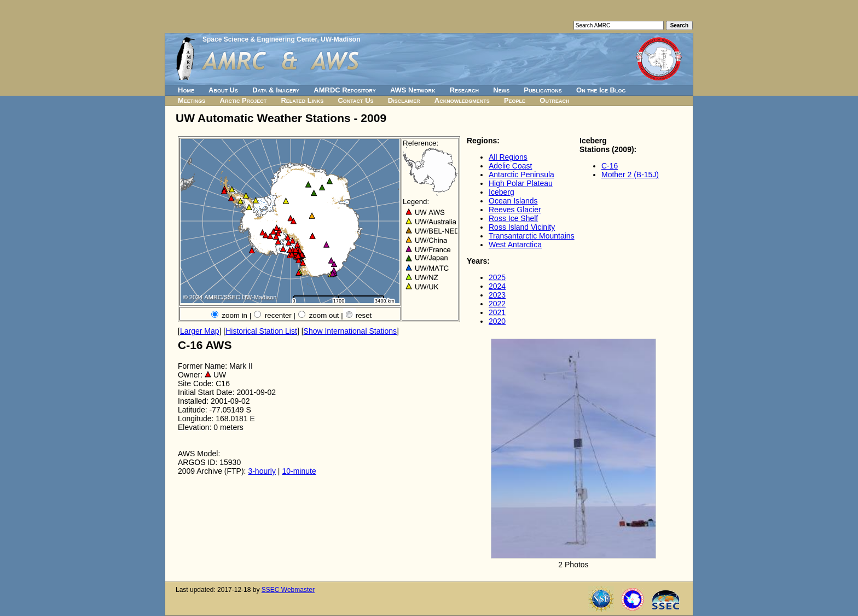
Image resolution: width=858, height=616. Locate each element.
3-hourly (262, 471)
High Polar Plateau (521, 183)
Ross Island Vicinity (522, 227)
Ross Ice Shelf (513, 218)
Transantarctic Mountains (532, 236)
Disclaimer (404, 100)
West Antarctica (515, 245)
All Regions (508, 157)
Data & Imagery (276, 90)
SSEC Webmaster (288, 590)
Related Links (302, 100)
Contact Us (355, 100)
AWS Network (413, 90)
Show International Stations (350, 331)
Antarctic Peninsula (521, 175)
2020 (497, 321)
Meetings (192, 100)
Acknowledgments (462, 100)
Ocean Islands (513, 201)
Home (186, 90)
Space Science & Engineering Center (260, 39)
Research (464, 90)
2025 (497, 277)
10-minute (299, 471)
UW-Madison (340, 39)
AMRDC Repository (344, 90)
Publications (543, 90)
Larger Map (200, 331)
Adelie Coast (510, 166)
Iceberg (502, 192)
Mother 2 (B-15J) (630, 175)
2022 (497, 304)
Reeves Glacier (515, 210)
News (501, 90)
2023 (497, 295)
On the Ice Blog (601, 90)
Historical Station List (261, 331)
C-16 (610, 166)
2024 (497, 286)
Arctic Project (244, 100)
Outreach (554, 100)
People (515, 100)
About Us (223, 90)
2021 (497, 312)
